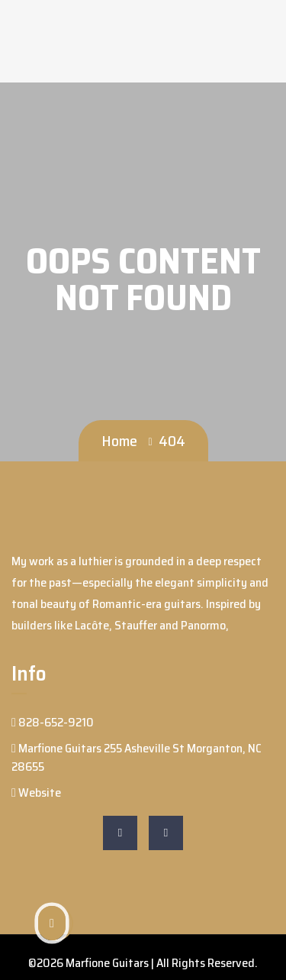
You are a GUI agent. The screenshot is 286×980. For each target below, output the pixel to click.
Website (36, 792)
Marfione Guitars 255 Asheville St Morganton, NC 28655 (137, 757)
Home (119, 441)
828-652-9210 (53, 722)
